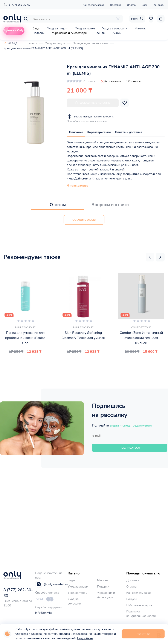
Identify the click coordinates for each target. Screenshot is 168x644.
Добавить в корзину (93, 103)
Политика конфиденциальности (141, 614)
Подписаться (130, 448)
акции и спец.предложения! (131, 425)
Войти (137, 19)
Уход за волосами (115, 28)
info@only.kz (44, 613)
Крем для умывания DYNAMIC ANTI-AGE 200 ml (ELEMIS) (43, 48)
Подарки (38, 33)
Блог (144, 5)
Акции (117, 33)
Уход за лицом (57, 28)
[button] (150, 257)
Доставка (115, 5)
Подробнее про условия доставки (87, 121)
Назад (13, 43)
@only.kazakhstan (51, 584)
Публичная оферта (139, 605)
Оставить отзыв (84, 220)
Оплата (131, 5)
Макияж (140, 28)
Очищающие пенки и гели (91, 43)
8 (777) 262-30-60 (17, 5)
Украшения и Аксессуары (69, 33)
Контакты (159, 5)
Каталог (32, 43)
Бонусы (131, 599)
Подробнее (85, 638)
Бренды (100, 33)
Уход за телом (85, 28)
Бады (36, 28)
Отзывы (58, 205)
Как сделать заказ (93, 5)
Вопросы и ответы (110, 205)
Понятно (143, 634)
